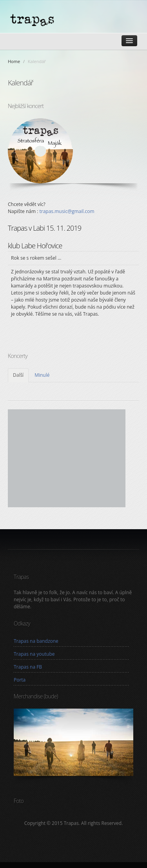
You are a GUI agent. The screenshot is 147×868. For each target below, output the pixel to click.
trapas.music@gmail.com (67, 211)
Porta (20, 680)
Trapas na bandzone (36, 641)
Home (14, 61)
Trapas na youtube (34, 654)
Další (18, 375)
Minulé (42, 375)
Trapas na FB (28, 667)
